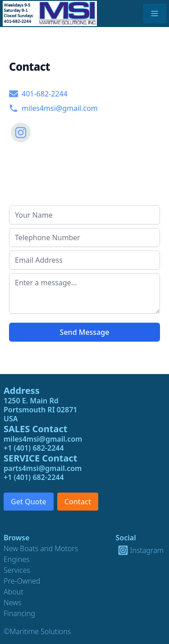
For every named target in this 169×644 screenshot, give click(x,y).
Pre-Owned (22, 581)
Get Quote (29, 502)
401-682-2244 (38, 94)
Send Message (85, 332)
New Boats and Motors (41, 548)
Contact (78, 502)
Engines (17, 559)
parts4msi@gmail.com (43, 468)
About (14, 592)
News (12, 603)
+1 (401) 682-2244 (34, 448)
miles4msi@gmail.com (53, 108)
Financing (19, 613)
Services (17, 570)
